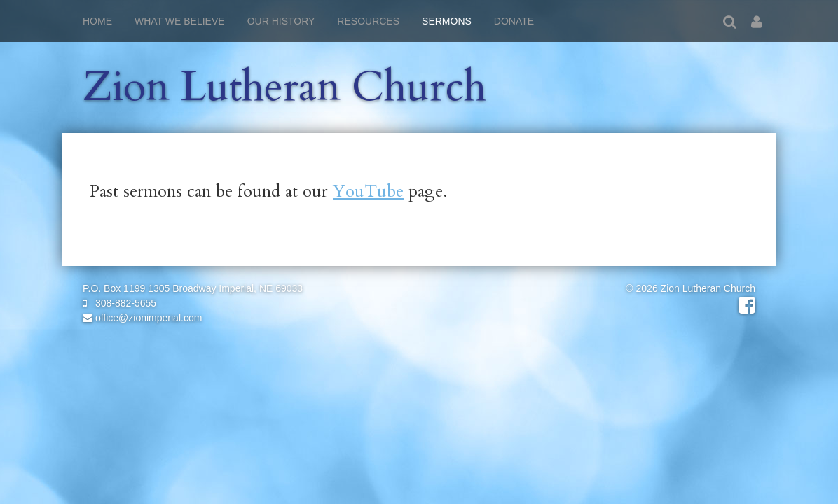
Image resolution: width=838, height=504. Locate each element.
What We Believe (180, 21)
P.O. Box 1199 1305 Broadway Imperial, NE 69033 (193, 288)
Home (97, 21)
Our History (281, 21)
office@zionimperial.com (142, 318)
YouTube (368, 191)
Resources (368, 21)
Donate (514, 21)
